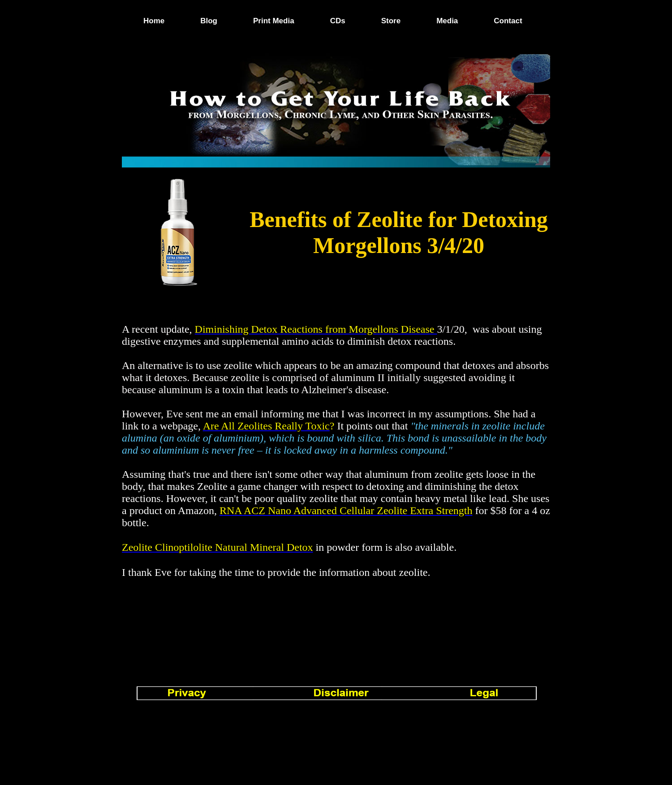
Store (391, 21)
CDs (338, 21)
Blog (209, 21)
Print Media (274, 21)
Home (154, 21)
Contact (508, 21)
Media (447, 21)
